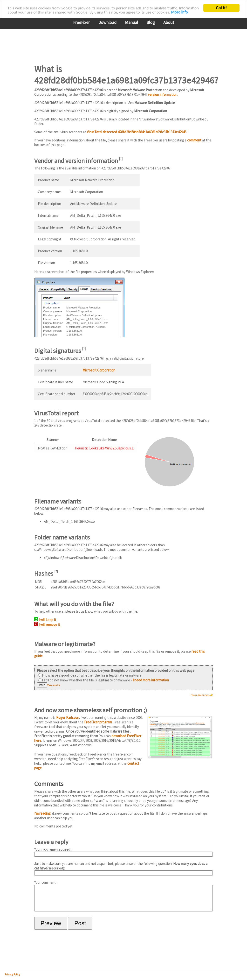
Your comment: (123, 898)
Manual (131, 22)
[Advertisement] (122, 43)
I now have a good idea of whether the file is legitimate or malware (90, 675)
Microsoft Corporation (99, 370)
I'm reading (42, 813)
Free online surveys (200, 695)
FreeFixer (81, 22)
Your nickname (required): (123, 852)
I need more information (151, 680)
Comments (49, 784)
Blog (151, 22)
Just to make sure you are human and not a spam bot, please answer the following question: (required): (123, 868)
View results (54, 685)
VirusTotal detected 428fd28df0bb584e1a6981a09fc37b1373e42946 (137, 132)
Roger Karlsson (68, 717)
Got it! (221, 8)
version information (163, 94)
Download (107, 22)
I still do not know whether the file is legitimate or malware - (103, 680)
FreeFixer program (98, 722)
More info (179, 12)
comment (194, 140)
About (169, 22)
